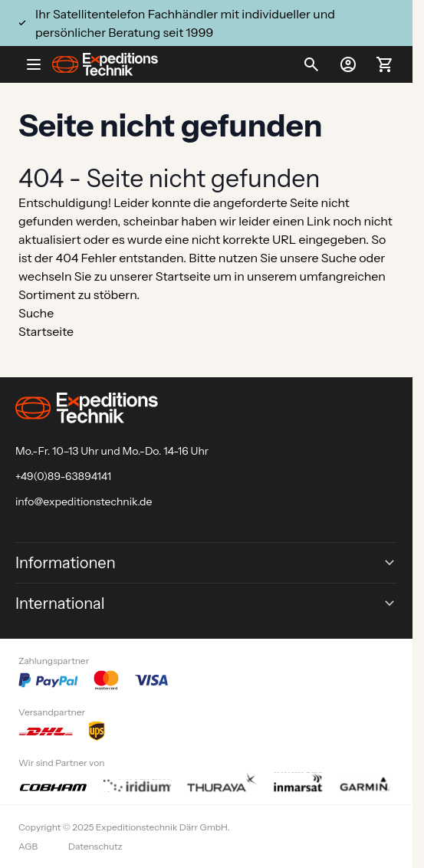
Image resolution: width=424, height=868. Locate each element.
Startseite (183, 276)
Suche (339, 258)
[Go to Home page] (105, 64)
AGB (28, 846)
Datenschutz (95, 846)
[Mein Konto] (348, 64)
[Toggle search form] (311, 64)
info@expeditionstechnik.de (84, 501)
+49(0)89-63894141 (63, 476)
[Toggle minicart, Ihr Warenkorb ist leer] (385, 64)
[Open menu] (40, 64)
